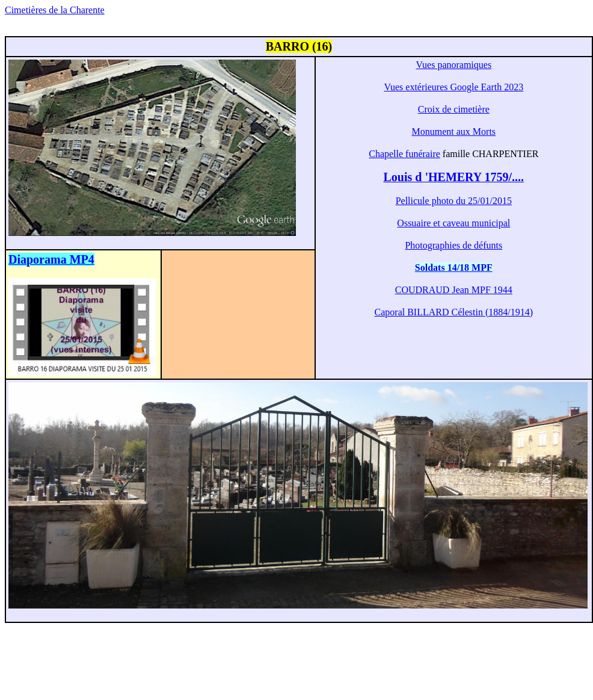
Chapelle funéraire (404, 154)
